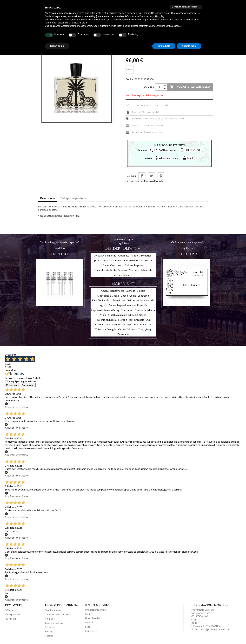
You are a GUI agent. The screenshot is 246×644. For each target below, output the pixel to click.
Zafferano (123, 334)
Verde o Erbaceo (123, 275)
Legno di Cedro (107, 305)
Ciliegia (141, 291)
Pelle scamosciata (115, 324)
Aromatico (146, 255)
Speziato (134, 270)
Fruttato (149, 260)
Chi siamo (50, 619)
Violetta (132, 329)
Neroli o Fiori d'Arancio (131, 320)
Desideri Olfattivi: (135, 181)
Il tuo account (98, 605)
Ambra (105, 291)
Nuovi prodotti (12, 614)
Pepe (129, 324)
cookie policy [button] (158, 16)
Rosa (143, 324)
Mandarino (127, 310)
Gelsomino (133, 300)
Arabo (134, 255)
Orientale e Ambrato (105, 270)
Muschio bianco (137, 315)
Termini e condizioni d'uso (58, 614)
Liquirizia (142, 305)
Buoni (88, 627)
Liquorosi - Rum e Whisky (105, 310)
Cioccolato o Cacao (108, 296)
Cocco (124, 296)
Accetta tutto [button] (189, 46)
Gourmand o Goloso (121, 265)
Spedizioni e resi (53, 610)
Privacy (49, 631)
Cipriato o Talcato (102, 260)
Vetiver (122, 329)
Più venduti (11, 619)
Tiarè (150, 324)
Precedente (13, 385)
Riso (136, 324)
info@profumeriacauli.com (216, 629)
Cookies (49, 636)
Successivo (28, 385)
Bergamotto (117, 291)
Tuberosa (100, 329)
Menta (151, 310)
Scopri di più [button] (57, 46)
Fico (109, 300)
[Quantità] (159, 87)
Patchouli (98, 324)
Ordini (88, 614)
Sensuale (123, 270)
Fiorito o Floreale (154, 181)
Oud (148, 320)
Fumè (106, 265)
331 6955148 (190, 150)
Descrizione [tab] (48, 198)
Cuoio (133, 296)
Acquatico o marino (105, 255)
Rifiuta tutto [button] (164, 46)
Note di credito (93, 618)
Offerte (9, 610)
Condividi (142, 176)
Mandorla (140, 310)
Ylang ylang (144, 329)
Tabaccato (146, 270)
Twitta (151, 176)
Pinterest (161, 176)
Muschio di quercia (106, 320)
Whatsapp (162, 158)
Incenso (145, 300)
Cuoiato (118, 260)
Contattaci (51, 627)
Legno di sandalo (126, 305)
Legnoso (139, 265)
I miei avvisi (91, 631)
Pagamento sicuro (54, 623)
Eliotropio (143, 296)
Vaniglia (112, 329)
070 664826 (159, 150)
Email (188, 158)
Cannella (130, 291)
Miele (103, 315)
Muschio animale (117, 315)
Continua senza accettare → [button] (186, 7)
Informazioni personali (96, 610)
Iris (152, 300)
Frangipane (119, 300)
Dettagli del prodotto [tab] (73, 198)
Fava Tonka (98, 300)
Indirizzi (89, 622)
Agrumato (124, 255)
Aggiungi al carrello (190, 87)
